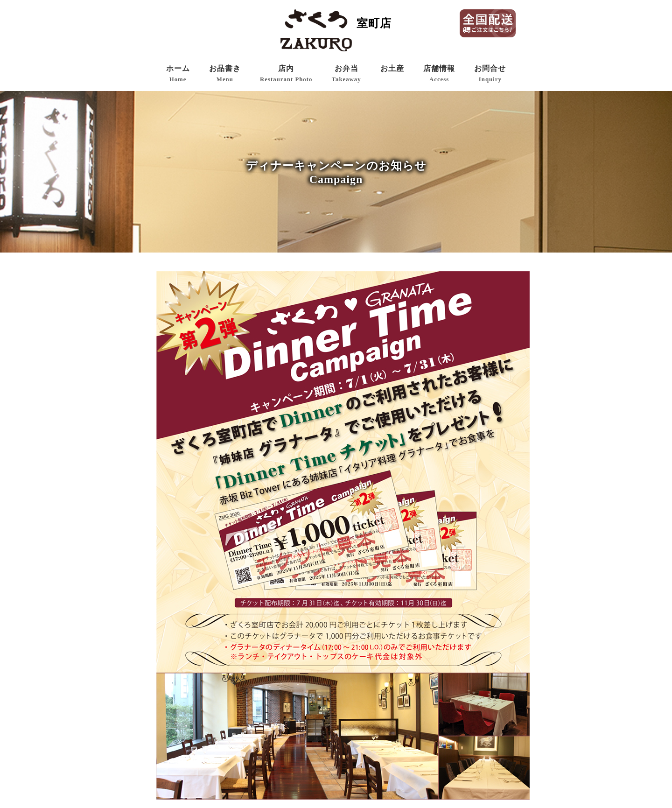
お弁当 (346, 74)
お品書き (225, 74)
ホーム (178, 74)
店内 (286, 74)
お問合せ (490, 74)
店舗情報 (439, 74)
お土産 (392, 68)
